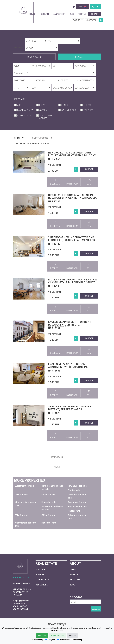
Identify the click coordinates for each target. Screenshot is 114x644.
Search (80, 57)
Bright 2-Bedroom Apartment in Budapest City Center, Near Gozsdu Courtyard (73, 198)
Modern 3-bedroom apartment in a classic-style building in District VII (73, 282)
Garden (43, 110)
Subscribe (96, 609)
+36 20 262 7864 (20, 609)
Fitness (65, 105)
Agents (74, 575)
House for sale (49, 502)
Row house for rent (77, 506)
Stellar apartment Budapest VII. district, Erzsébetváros (71, 408)
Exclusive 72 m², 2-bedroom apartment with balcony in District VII (67, 367)
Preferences (63, 640)
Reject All (72, 636)
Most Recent (42, 138)
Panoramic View (25, 110)
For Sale (41, 569)
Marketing (77, 640)
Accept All (42, 636)
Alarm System (24, 115)
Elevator (44, 105)
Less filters (34, 57)
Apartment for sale (25, 486)
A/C (19, 105)
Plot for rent (74, 511)
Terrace (88, 105)
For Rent (41, 575)
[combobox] (23, 47)
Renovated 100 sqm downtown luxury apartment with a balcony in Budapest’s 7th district (72, 155)
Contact (95, 14)
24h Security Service (46, 117)
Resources (42, 585)
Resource (45, 14)
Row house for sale (77, 486)
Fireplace (88, 110)
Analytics (50, 640)
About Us (82, 14)
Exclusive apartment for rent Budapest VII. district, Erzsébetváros (70, 325)
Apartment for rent (77, 502)
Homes (33, 14)
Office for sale (48, 495)
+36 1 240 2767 (20, 606)
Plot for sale (74, 490)
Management (60, 14)
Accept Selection (57, 636)
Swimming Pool (69, 110)
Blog (72, 14)
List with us (42, 580)
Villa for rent (22, 515)
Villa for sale (21, 495)
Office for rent (49, 515)
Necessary (37, 640)
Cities (73, 569)
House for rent (49, 523)
